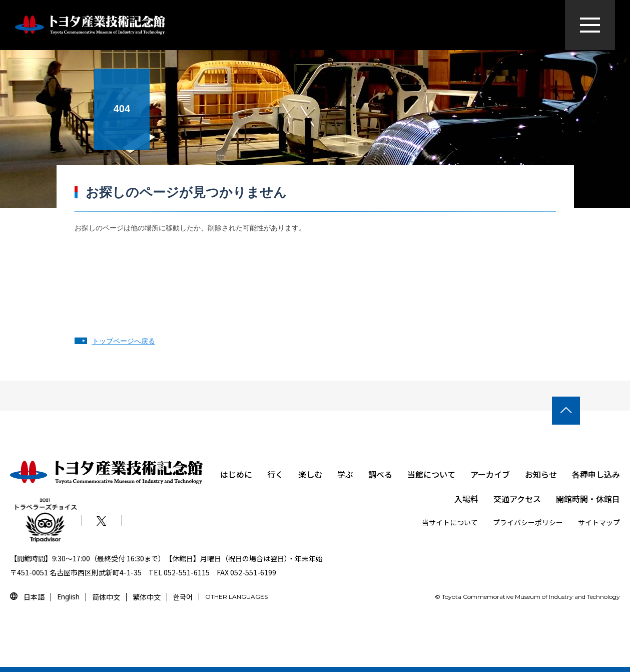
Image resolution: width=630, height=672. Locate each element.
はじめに (236, 474)
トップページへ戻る (124, 341)
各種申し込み (596, 474)
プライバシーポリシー (528, 522)
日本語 (34, 597)
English (68, 597)
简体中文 (106, 597)
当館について (431, 474)
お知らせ (541, 474)
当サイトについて (450, 522)
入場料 (466, 499)
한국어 (183, 597)
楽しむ (310, 474)
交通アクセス (517, 499)
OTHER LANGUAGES (236, 597)
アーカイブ (490, 474)
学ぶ (345, 474)
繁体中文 (147, 597)
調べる (380, 474)
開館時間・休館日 (588, 499)
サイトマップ (599, 522)
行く (275, 474)
